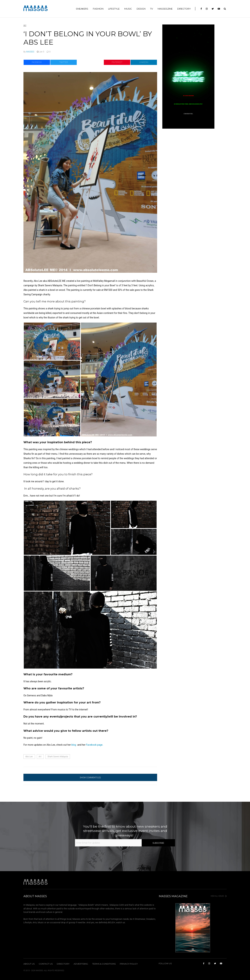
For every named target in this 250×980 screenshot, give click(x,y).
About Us (29, 964)
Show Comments (90, 778)
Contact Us (46, 964)
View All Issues (219, 896)
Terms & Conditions (104, 964)
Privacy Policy (129, 964)
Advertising (81, 964)
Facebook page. (95, 745)
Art (25, 25)
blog (74, 745)
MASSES (30, 52)
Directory (63, 964)
